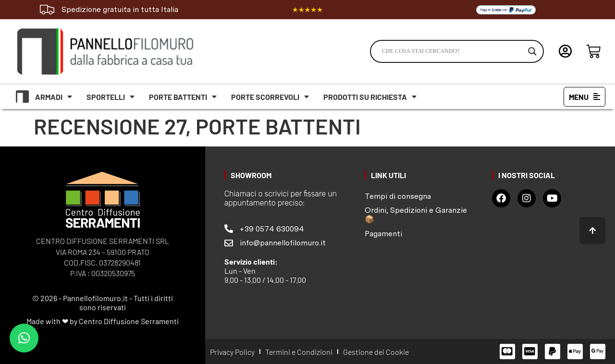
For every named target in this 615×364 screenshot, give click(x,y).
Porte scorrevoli (270, 97)
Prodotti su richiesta (370, 97)
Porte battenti (183, 97)
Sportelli (111, 97)
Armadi (54, 97)
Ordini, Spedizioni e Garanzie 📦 (416, 215)
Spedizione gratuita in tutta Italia (120, 9)
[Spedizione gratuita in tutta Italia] (47, 10)
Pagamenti (383, 234)
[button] (24, 338)
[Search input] (453, 51)
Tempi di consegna (398, 196)
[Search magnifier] (532, 51)
